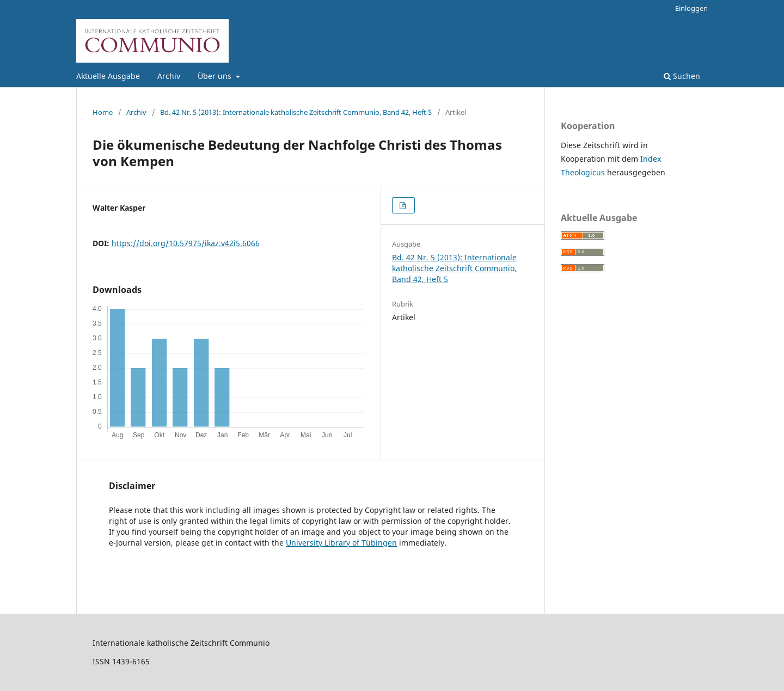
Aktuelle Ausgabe (108, 76)
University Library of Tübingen (341, 543)
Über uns (216, 76)
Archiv (169, 76)
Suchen (682, 76)
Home (103, 112)
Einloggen (691, 8)
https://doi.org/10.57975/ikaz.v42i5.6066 (186, 243)
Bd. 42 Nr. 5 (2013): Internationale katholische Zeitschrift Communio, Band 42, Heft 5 (296, 112)
